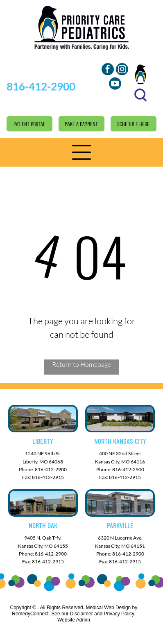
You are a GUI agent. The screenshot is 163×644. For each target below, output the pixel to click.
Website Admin (74, 620)
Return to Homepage (81, 364)
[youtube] (115, 85)
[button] (81, 152)
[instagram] (122, 70)
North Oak (43, 525)
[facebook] (108, 70)
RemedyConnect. (31, 614)
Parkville (120, 525)
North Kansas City (120, 441)
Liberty (43, 441)
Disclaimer (81, 614)
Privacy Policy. (119, 614)
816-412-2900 (51, 469)
